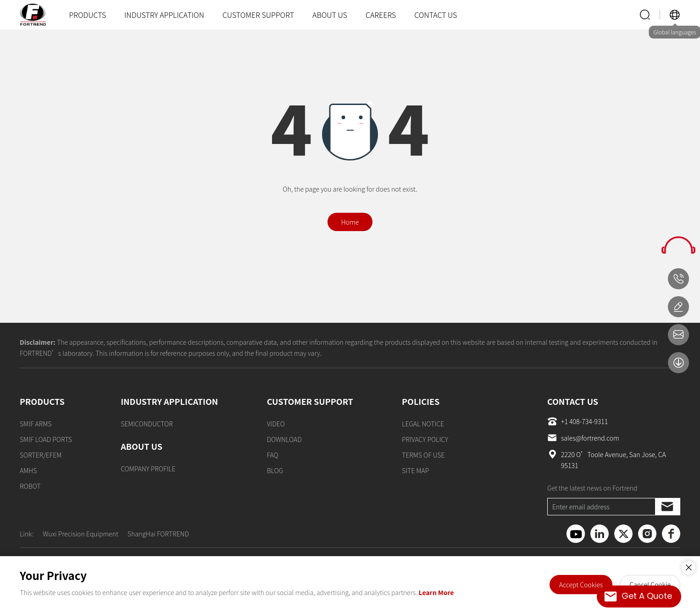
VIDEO (276, 424)
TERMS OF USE (423, 455)
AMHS (28, 470)
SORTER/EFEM (41, 455)
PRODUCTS (87, 15)
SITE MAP (415, 470)
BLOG (275, 470)
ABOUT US (330, 15)
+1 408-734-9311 (578, 421)
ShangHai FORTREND (158, 534)
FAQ (273, 455)
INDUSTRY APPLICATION (164, 15)
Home (350, 222)
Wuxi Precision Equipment (81, 534)
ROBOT (30, 486)
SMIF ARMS (36, 424)
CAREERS (381, 15)
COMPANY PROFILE (148, 469)
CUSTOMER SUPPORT (258, 15)
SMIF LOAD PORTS (46, 439)
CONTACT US (436, 15)
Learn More (436, 592)
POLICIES (421, 401)
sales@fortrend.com (583, 438)
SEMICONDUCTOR (147, 424)
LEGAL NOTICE (423, 424)
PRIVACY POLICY (425, 439)
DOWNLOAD (284, 439)
